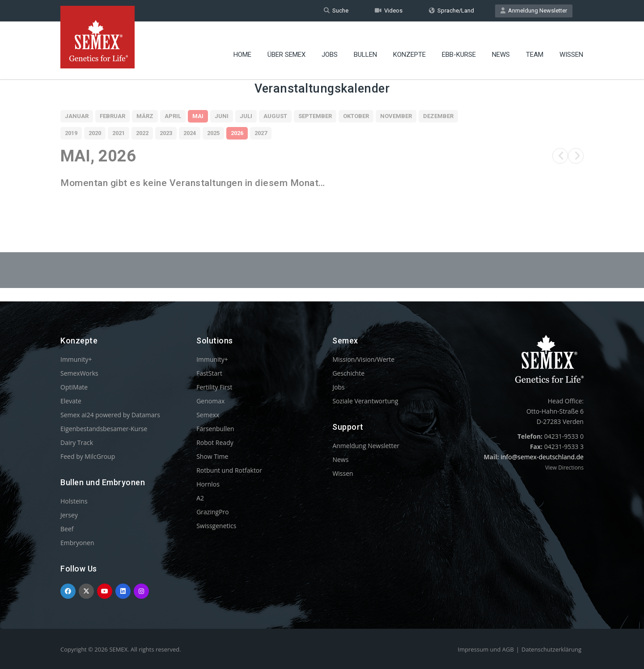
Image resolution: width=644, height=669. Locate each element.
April (173, 116)
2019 (71, 133)
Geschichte (348, 373)
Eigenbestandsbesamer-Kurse (104, 429)
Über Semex (286, 47)
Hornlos (208, 484)
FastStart (209, 373)
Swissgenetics (216, 526)
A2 (200, 498)
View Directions (564, 468)
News (501, 47)
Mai (198, 116)
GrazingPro (213, 512)
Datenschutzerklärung (551, 649)
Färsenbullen (215, 429)
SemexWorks (79, 373)
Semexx (208, 415)
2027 (261, 133)
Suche (336, 11)
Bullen (365, 47)
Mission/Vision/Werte (363, 359)
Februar (112, 116)
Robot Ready (215, 442)
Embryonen (77, 543)
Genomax (210, 401)
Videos (389, 11)
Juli (246, 116)
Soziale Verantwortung (365, 401)
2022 (142, 133)
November (396, 116)
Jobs (330, 47)
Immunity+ (76, 359)
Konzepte (409, 47)
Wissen (571, 47)
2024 (190, 133)
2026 (237, 133)
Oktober (356, 116)
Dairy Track (77, 442)
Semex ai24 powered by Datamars (110, 415)
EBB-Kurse (459, 47)
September (315, 116)
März (145, 116)
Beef (67, 529)
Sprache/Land (451, 11)
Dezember (438, 116)
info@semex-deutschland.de (542, 457)
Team (535, 47)
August (275, 116)
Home (242, 47)
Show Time (212, 456)
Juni (222, 116)
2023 (166, 133)
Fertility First (214, 387)
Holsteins (74, 501)
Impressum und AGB (486, 649)
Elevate (71, 401)
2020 (95, 133)
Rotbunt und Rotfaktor (229, 470)
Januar (77, 116)
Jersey (69, 515)
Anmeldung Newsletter (534, 11)
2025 (213, 133)
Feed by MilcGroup (88, 456)
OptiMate (74, 387)
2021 (119, 133)
